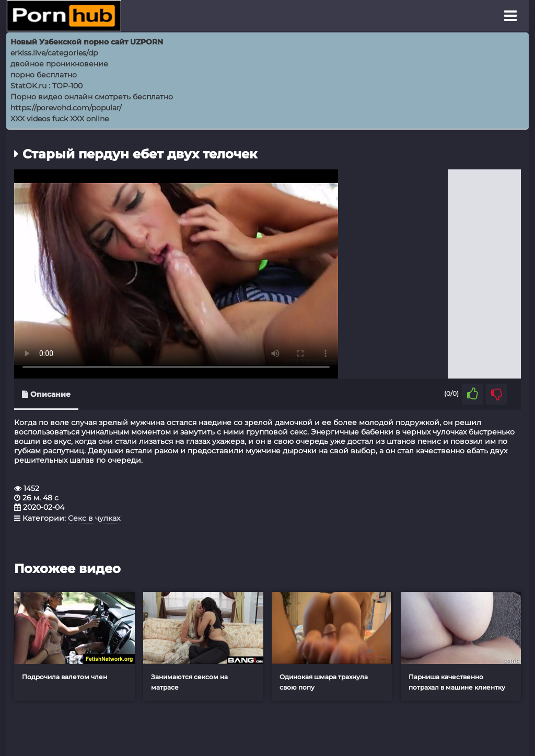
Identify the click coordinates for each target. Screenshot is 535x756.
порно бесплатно (44, 75)
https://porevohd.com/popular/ (66, 108)
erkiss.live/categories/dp (54, 53)
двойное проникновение (59, 64)
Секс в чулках (94, 518)
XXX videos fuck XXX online (60, 119)
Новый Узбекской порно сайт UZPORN (87, 42)
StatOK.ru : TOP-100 (46, 86)
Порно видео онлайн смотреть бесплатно (92, 97)
